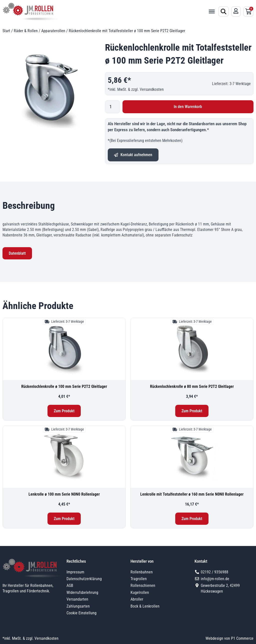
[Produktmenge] (112, 107)
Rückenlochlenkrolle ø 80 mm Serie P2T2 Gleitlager (192, 386)
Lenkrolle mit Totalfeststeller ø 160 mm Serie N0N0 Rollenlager (192, 494)
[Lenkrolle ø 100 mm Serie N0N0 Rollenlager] (64, 457)
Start (6, 31)
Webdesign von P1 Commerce (229, 638)
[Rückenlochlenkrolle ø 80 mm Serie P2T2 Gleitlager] (192, 349)
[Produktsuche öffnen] (223, 11)
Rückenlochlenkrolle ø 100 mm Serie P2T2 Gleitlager (64, 386)
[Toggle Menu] (212, 11)
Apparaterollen (53, 31)
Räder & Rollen (26, 31)
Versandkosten (152, 89)
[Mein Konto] (236, 11)
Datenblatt (17, 253)
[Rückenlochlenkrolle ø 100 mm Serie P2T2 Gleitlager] (64, 349)
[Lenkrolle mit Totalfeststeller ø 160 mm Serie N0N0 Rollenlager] (192, 457)
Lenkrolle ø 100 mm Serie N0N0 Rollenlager (64, 494)
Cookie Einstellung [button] (81, 613)
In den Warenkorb (188, 107)
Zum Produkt (64, 411)
